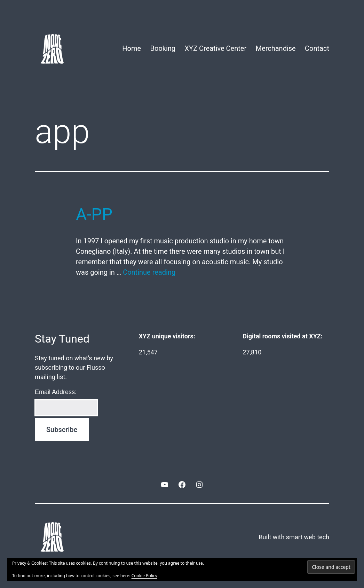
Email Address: (56, 392)
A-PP (94, 214)
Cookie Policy (144, 576)
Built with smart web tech (294, 537)
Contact (317, 48)
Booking (163, 48)
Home (132, 48)
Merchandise (276, 48)
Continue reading (149, 272)
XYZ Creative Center (215, 48)
